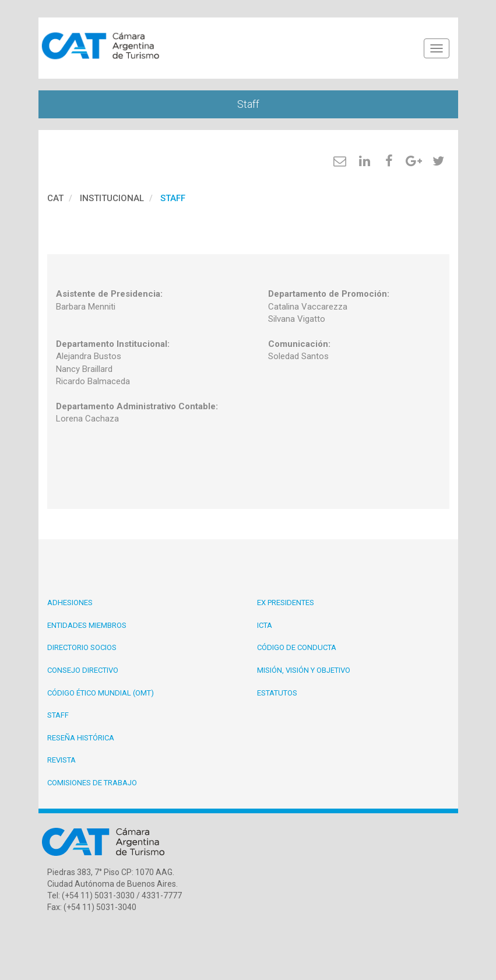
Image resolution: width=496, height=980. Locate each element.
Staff (173, 198)
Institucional (112, 198)
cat (55, 198)
